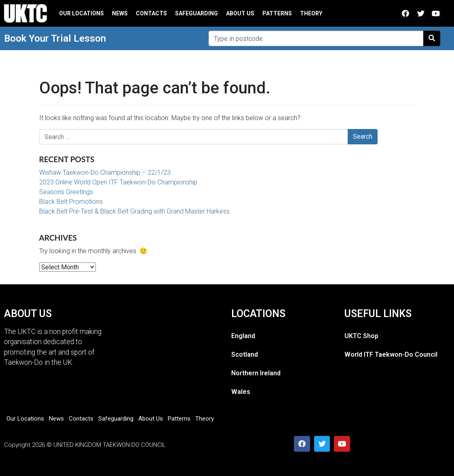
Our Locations (81, 13)
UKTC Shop (361, 336)
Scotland (245, 354)
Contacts (151, 13)
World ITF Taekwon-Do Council (391, 354)
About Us (240, 13)
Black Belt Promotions (71, 202)
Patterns (277, 13)
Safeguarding (196, 13)
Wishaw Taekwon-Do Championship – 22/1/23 (105, 172)
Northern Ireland (256, 373)
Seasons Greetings (66, 192)
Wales (241, 392)
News (120, 13)
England (243, 336)
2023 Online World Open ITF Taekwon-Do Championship (118, 182)
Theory (311, 13)
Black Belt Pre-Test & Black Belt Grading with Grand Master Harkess (134, 211)
